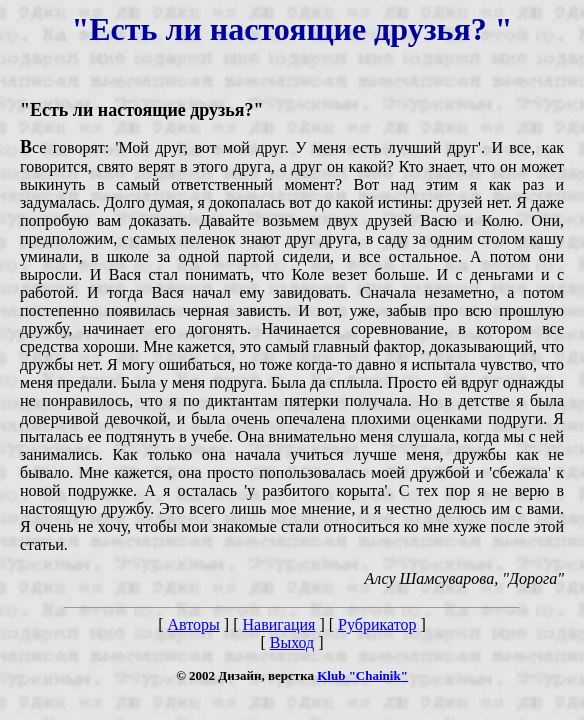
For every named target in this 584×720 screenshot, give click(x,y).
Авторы (194, 624)
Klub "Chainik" (362, 675)
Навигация (278, 624)
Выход (292, 642)
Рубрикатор (377, 624)
